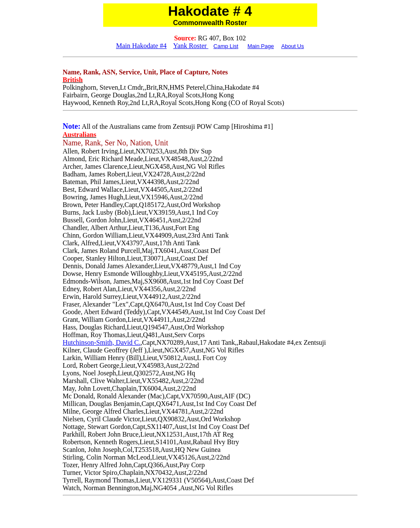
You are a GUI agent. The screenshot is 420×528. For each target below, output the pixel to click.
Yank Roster (191, 46)
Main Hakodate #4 (141, 46)
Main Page (261, 46)
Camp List (226, 46)
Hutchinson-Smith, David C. (102, 342)
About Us (292, 46)
